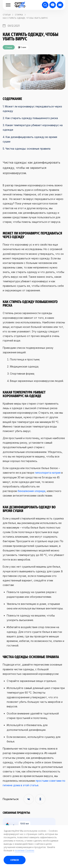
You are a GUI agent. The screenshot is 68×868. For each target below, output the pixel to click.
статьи (7, 15)
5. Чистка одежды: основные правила (27, 149)
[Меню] (8, 5)
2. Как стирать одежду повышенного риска (30, 118)
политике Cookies (24, 850)
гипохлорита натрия (48, 473)
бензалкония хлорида (31, 491)
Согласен (15, 860)
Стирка (19, 15)
